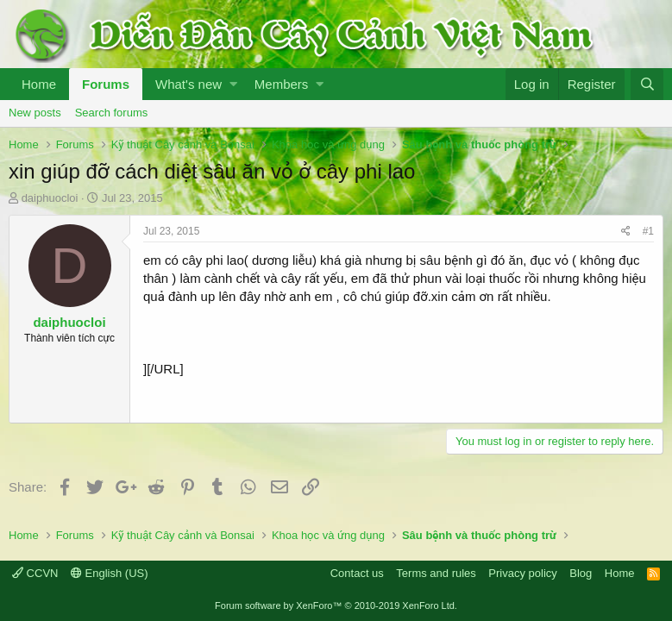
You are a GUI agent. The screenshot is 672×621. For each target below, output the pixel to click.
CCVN (35, 573)
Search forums (112, 113)
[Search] (647, 84)
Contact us (357, 573)
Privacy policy (522, 573)
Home (39, 84)
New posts (35, 113)
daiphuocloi (50, 198)
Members (282, 84)
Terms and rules (436, 573)
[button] (233, 84)
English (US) (110, 573)
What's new (188, 84)
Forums (106, 84)
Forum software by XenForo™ (336, 605)
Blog (581, 573)
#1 (648, 231)
